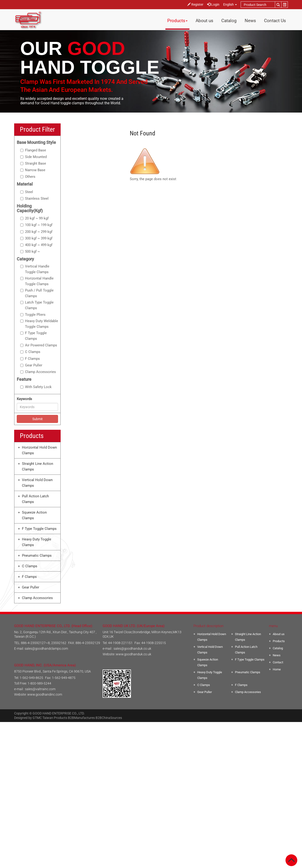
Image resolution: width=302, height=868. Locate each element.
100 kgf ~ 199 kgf (36, 225)
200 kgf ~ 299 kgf (36, 232)
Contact (278, 662)
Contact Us (275, 21)
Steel (27, 192)
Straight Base (33, 163)
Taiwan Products (55, 718)
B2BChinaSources (109, 718)
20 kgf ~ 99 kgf (34, 218)
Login (213, 4)
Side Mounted (34, 157)
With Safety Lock (36, 387)
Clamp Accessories (38, 372)
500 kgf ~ (30, 251)
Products (177, 21)
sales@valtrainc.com (40, 689)
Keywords (24, 399)
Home (277, 669)
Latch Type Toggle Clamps (37, 305)
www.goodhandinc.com (45, 694)
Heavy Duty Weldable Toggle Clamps (39, 324)
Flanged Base (33, 150)
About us (204, 21)
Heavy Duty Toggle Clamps (37, 542)
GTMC (37, 718)
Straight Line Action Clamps (38, 466)
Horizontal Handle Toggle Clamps (37, 281)
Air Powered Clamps (39, 345)
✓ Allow (151, 736)
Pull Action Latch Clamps (35, 499)
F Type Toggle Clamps (34, 336)
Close (151, 725)
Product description (208, 626)
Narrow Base (33, 170)
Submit (38, 419)
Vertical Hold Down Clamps (37, 483)
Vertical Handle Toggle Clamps (35, 269)
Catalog (229, 21)
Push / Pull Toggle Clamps (37, 293)
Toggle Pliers (33, 315)
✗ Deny (151, 742)
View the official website (162, 776)
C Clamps (30, 352)
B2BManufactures (81, 718)
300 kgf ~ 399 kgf (36, 238)
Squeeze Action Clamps (34, 515)
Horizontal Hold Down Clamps (39, 450)
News (250, 21)
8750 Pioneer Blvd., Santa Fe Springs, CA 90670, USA (52, 671)
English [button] (230, 4)
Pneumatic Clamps (37, 556)
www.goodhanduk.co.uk (134, 654)
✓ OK (213, 865)
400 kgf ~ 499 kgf (36, 245)
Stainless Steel (34, 199)
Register (195, 4)
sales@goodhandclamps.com (46, 649)
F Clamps (30, 359)
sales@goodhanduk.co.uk (132, 649)
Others (28, 177)
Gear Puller (31, 365)
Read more (131, 776)
